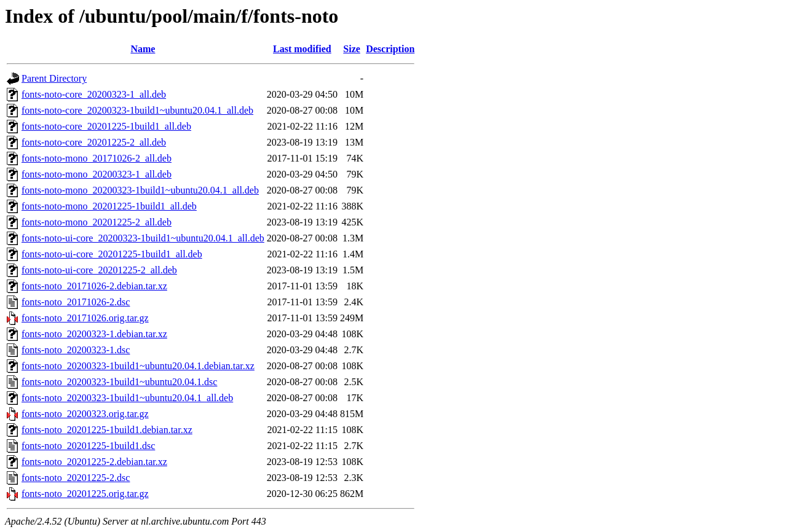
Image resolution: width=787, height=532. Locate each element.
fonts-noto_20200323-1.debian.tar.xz (94, 334)
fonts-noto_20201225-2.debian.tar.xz (94, 462)
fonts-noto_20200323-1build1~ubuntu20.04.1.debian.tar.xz (138, 366)
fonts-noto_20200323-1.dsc (76, 350)
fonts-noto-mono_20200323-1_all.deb (97, 174)
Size (352, 49)
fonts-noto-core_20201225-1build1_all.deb (106, 126)
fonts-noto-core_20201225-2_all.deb (94, 142)
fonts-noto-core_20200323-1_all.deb (94, 94)
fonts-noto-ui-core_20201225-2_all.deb (99, 270)
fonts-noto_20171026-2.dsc (76, 302)
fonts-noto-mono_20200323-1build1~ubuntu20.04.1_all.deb (140, 190)
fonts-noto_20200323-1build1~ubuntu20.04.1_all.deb (127, 398)
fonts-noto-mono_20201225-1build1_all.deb (109, 206)
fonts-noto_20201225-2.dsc (76, 478)
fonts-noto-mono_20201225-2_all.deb (97, 222)
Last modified (302, 49)
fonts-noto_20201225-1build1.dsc (88, 446)
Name (143, 49)
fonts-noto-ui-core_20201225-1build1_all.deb (112, 254)
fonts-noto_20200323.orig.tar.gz (85, 414)
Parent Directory (54, 78)
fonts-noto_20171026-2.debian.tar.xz (94, 286)
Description (390, 49)
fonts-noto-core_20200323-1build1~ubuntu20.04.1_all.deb (137, 110)
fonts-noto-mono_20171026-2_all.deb (97, 158)
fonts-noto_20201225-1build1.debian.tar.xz (107, 430)
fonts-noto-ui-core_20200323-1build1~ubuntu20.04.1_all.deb (143, 238)
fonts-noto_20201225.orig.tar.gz (85, 494)
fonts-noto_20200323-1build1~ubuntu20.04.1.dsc (119, 382)
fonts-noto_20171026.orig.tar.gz (85, 318)
